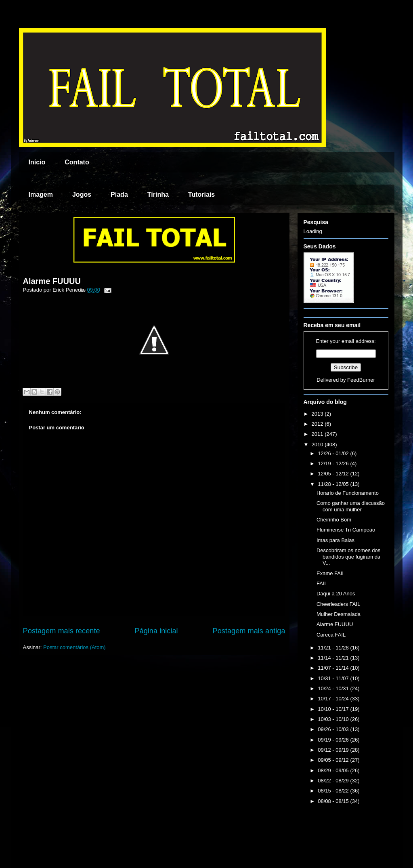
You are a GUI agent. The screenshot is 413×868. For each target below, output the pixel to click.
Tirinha (158, 194)
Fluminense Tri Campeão (346, 530)
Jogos (82, 194)
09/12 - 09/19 (334, 750)
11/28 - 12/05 (334, 484)
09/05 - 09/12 (334, 760)
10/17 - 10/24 (334, 699)
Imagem (41, 194)
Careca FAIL (331, 635)
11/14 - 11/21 (334, 658)
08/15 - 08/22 (334, 791)
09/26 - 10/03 (334, 729)
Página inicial (156, 631)
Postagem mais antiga (249, 631)
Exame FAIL (331, 573)
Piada (119, 194)
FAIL (322, 583)
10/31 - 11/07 (334, 678)
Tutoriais (201, 194)
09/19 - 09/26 (334, 740)
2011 (318, 434)
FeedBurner (361, 380)
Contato (77, 162)
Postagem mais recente (62, 631)
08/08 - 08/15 (334, 801)
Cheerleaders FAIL (338, 604)
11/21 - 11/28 (334, 648)
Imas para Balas (335, 540)
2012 (318, 424)
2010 (318, 445)
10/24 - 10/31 (334, 688)
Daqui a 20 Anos (336, 594)
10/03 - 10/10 (334, 719)
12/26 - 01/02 (334, 453)
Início (37, 162)
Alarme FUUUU (52, 281)
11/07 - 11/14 (334, 668)
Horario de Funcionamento (348, 493)
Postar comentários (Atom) (74, 647)
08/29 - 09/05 (334, 770)
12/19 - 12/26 (334, 463)
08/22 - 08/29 (334, 781)
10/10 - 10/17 (334, 709)
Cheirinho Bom (334, 520)
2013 (318, 414)
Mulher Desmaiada (339, 614)
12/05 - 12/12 (334, 474)
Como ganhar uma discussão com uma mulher (351, 506)
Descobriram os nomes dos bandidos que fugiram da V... (348, 557)
